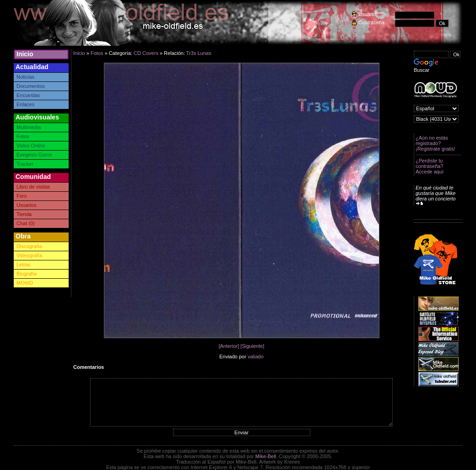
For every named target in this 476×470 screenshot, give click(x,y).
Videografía (29, 255)
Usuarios (26, 205)
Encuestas (28, 95)
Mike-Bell (266, 456)
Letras (24, 265)
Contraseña (371, 22)
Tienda (24, 214)
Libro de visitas (33, 187)
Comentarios (89, 367)
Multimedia (29, 127)
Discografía (29, 246)
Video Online (31, 146)
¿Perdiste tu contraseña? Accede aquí (430, 166)
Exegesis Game (34, 155)
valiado (256, 357)
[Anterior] (229, 346)
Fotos (23, 136)
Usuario (367, 14)
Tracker (25, 164)
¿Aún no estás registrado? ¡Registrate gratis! (435, 143)
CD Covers (146, 53)
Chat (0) (26, 223)
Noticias (25, 77)
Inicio (25, 54)
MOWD (25, 283)
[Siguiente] (252, 346)
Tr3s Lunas (199, 53)
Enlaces (25, 104)
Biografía (27, 274)
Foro (22, 196)
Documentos (31, 86)
